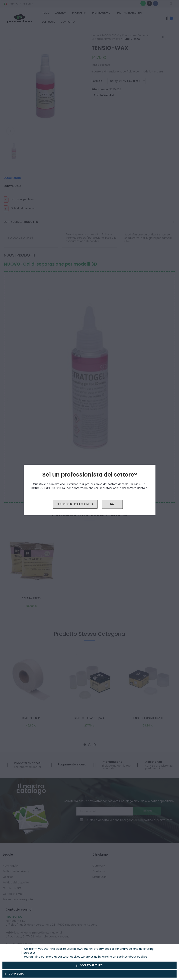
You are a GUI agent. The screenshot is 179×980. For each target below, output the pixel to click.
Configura (89, 974)
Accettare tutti (90, 966)
